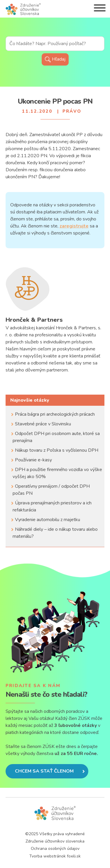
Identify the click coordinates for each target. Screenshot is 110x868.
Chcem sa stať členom (50, 771)
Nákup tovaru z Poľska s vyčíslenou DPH (57, 450)
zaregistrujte (74, 226)
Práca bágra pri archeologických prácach (55, 414)
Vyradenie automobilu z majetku (48, 520)
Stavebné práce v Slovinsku (43, 424)
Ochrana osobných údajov (55, 849)
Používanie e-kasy (33, 460)
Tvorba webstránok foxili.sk (55, 856)
